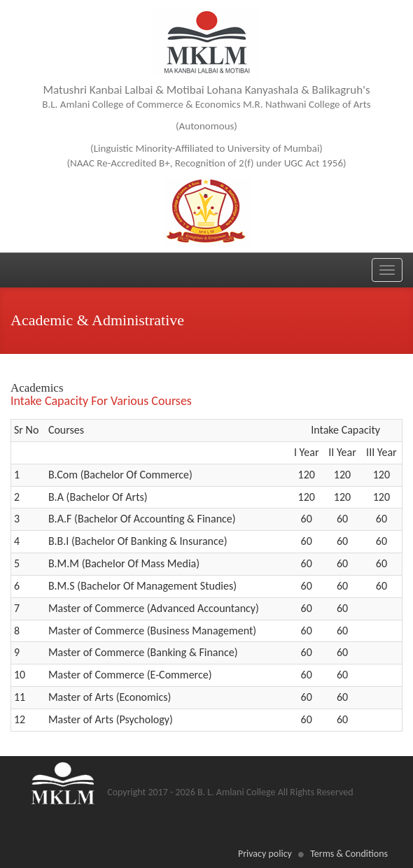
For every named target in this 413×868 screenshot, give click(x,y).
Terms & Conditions (349, 854)
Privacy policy (265, 854)
